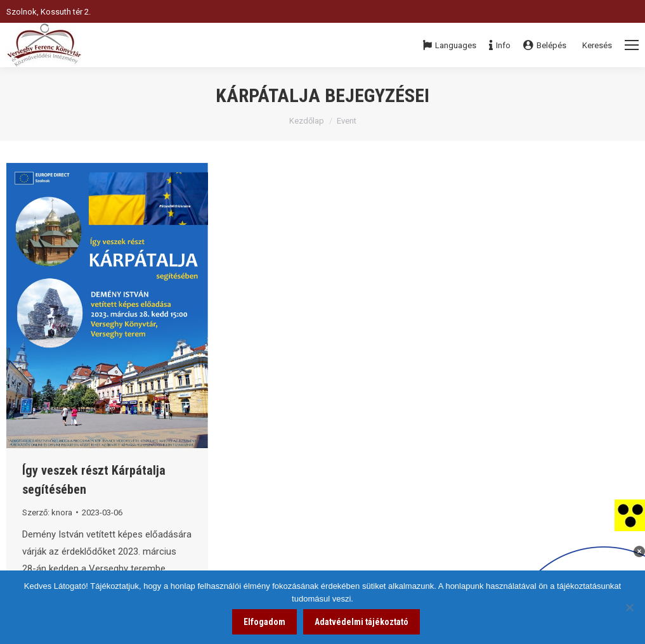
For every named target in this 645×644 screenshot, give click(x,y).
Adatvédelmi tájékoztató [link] (362, 622)
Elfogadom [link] (264, 622)
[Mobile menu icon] (632, 45)
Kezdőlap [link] (307, 121)
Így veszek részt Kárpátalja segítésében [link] (94, 480)
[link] (630, 515)
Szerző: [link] (47, 512)
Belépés (545, 45)
